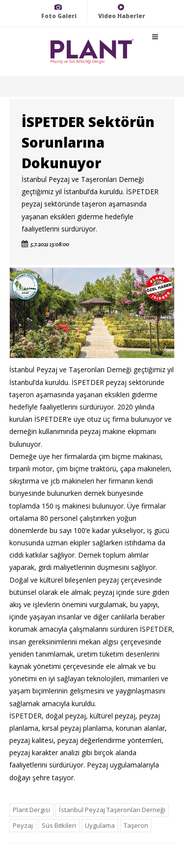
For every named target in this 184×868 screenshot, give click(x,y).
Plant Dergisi (31, 810)
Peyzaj (23, 825)
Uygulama (100, 825)
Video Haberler (122, 12)
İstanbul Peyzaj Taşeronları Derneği (112, 810)
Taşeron (136, 825)
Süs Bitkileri (59, 825)
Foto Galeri (59, 12)
